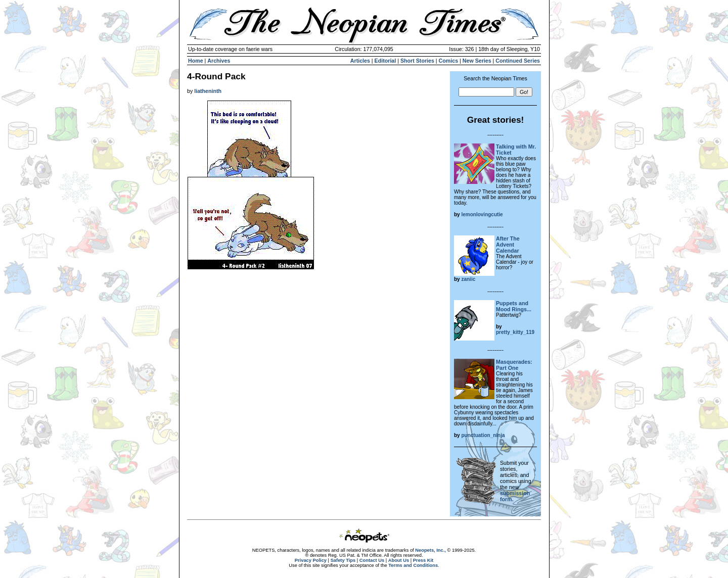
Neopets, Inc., (430, 550)
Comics (449, 61)
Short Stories (417, 61)
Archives (219, 61)
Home (196, 61)
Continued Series (518, 61)
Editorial (385, 61)
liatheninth (208, 91)
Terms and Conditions (413, 565)
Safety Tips (343, 560)
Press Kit (423, 560)
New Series (477, 61)
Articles (360, 61)
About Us (399, 560)
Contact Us (372, 560)
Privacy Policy (311, 560)
